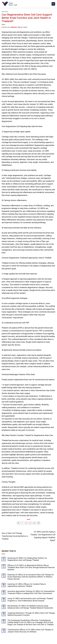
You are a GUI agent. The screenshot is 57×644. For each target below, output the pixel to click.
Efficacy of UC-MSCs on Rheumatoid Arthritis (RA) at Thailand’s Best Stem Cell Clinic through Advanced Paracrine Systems (31, 567)
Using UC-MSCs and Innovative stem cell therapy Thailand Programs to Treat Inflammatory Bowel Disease (30, 600)
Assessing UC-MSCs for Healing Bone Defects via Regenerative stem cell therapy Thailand (27, 559)
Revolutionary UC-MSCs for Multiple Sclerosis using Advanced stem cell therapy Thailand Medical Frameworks (30, 607)
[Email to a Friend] (30, 523)
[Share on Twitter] (26, 523)
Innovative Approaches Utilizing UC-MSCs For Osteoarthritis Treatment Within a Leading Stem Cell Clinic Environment (31, 592)
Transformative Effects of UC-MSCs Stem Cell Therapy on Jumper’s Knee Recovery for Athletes (30, 631)
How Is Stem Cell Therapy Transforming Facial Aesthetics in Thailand (15, 536)
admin (25, 27)
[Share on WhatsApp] (18, 523)
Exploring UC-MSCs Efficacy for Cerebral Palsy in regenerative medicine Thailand (27, 585)
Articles (5, 12)
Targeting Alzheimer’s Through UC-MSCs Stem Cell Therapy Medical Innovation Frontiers (31, 614)
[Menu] (53, 4)
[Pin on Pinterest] (34, 523)
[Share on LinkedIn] (38, 523)
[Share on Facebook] (22, 523)
